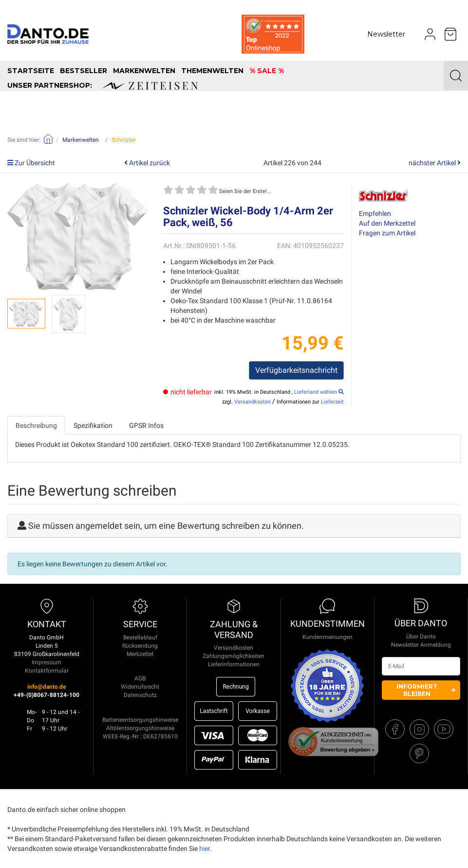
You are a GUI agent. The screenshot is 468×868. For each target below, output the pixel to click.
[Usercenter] (430, 34)
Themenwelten (212, 71)
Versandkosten (253, 402)
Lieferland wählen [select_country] (319, 392)
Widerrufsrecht (140, 687)
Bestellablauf (140, 637)
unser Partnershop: (103, 85)
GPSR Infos (146, 425)
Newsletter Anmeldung (421, 645)
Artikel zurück (147, 163)
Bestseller (84, 71)
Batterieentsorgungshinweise (140, 720)
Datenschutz (140, 695)
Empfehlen (375, 213)
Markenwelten (144, 71)
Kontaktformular (47, 671)
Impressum (47, 662)
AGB (140, 678)
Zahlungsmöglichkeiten (234, 656)
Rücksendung (140, 646)
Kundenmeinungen (328, 637)
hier (205, 849)
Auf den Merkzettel (387, 223)
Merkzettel (140, 654)
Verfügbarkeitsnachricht (296, 370)
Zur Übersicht (31, 163)
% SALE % (267, 71)
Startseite (31, 71)
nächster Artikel (435, 163)
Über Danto (421, 637)
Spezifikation (93, 425)
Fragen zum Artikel (387, 233)
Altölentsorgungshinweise (140, 728)
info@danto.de (47, 687)
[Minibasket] (450, 34)
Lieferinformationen (234, 664)
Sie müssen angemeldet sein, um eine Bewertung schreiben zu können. (166, 526)
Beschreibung (36, 425)
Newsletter (386, 34)
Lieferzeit (332, 402)
